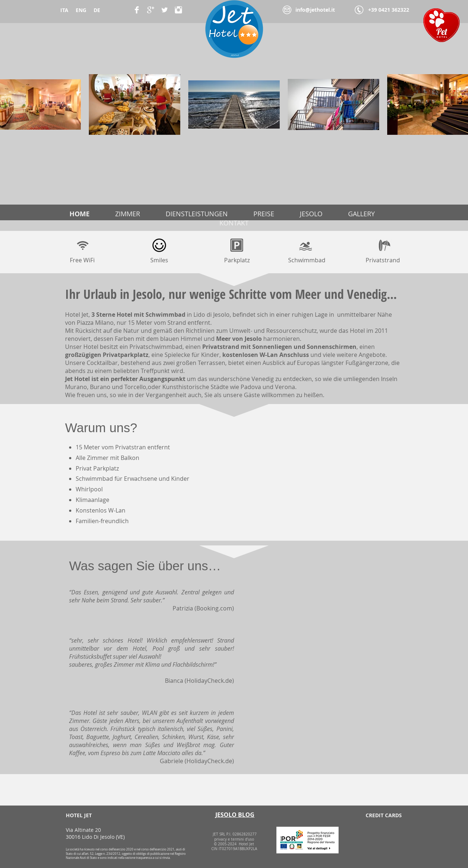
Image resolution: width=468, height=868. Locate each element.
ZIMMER (128, 214)
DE (97, 10)
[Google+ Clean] (151, 10)
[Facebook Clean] (137, 10)
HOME (80, 214)
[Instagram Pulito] (178, 10)
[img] (358, 835)
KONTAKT (234, 223)
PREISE (264, 214)
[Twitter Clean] (165, 10)
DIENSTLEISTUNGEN (197, 214)
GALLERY (361, 214)
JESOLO (311, 214)
